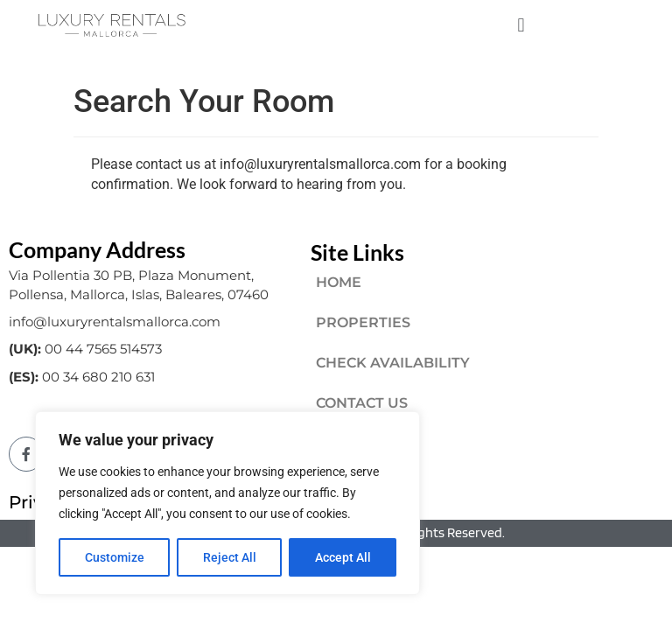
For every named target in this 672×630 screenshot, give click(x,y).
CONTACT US (362, 403)
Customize (115, 557)
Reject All (230, 557)
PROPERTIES (363, 322)
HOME (339, 282)
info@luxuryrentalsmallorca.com (115, 322)
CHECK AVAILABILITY (393, 363)
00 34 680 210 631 (98, 377)
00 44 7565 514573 (103, 349)
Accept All (343, 557)
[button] (521, 25)
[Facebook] (26, 454)
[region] (227, 503)
